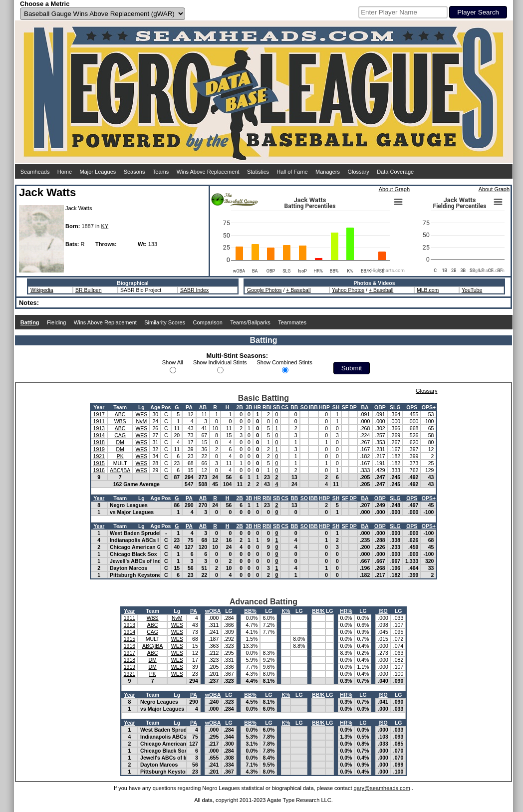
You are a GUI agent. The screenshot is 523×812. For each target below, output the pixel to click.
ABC (120, 414)
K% (286, 611)
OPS (412, 407)
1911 (99, 421)
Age (155, 407)
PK (120, 456)
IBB (313, 407)
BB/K (318, 611)
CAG (120, 435)
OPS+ (429, 407)
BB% (250, 611)
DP (353, 407)
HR (257, 407)
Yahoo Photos (348, 290)
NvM (142, 421)
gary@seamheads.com (382, 788)
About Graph (394, 189)
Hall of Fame (292, 172)
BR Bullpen (89, 290)
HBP (324, 407)
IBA (126, 470)
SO (304, 407)
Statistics (258, 172)
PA (189, 407)
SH (336, 407)
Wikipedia (42, 290)
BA (365, 407)
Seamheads (35, 172)
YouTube (472, 290)
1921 (99, 456)
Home (65, 172)
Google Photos (264, 290)
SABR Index (194, 290)
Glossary (358, 172)
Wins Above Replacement (208, 172)
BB (294, 407)
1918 (99, 442)
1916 (99, 470)
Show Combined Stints (285, 362)
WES (141, 414)
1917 (99, 414)
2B (240, 407)
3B (249, 407)
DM (120, 442)
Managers (328, 172)
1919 (99, 449)
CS (285, 407)
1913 (99, 428)
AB (203, 407)
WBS (120, 421)
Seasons (134, 172)
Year (99, 407)
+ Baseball (298, 290)
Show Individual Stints (220, 362)
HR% (346, 611)
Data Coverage (395, 172)
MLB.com (428, 290)
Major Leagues (98, 172)
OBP (380, 407)
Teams (161, 172)
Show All (173, 362)
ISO (383, 611)
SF (345, 407)
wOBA (213, 611)
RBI (267, 407)
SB (277, 407)
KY (105, 226)
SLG (395, 407)
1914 (99, 435)
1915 (99, 463)
